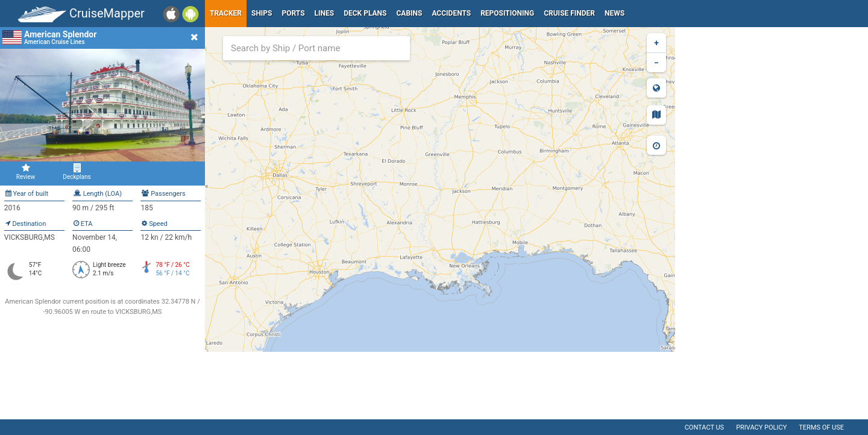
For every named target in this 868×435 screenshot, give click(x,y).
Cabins (409, 13)
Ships (262, 13)
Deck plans (365, 13)
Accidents (451, 13)
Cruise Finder (569, 13)
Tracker (226, 13)
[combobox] (316, 48)
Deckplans (77, 172)
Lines (325, 13)
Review (26, 172)
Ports (294, 13)
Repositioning (507, 13)
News (615, 13)
